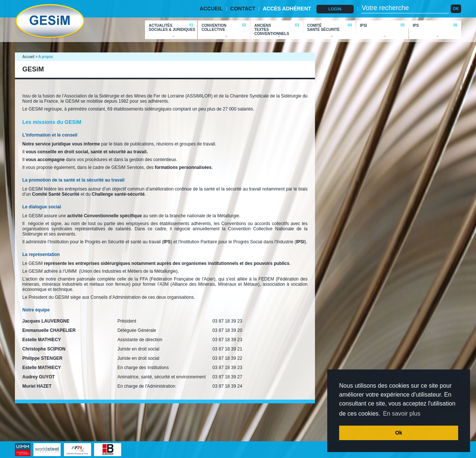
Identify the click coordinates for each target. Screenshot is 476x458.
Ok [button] (398, 433)
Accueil (28, 57)
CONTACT (243, 9)
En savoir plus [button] (402, 414)
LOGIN (335, 9)
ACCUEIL (211, 9)
